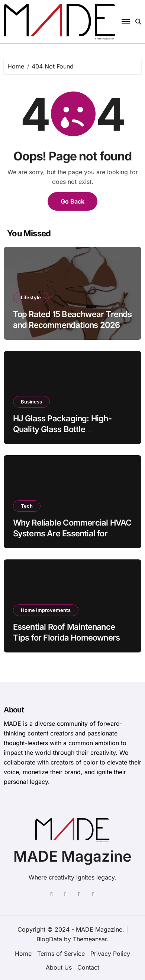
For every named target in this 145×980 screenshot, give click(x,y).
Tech (27, 506)
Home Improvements (46, 610)
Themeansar (90, 939)
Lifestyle (31, 297)
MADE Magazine (72, 856)
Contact (88, 967)
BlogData (49, 939)
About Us (59, 967)
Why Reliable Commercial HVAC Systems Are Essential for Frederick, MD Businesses (72, 533)
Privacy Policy (110, 954)
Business (31, 402)
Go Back (72, 201)
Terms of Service (61, 954)
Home (23, 954)
